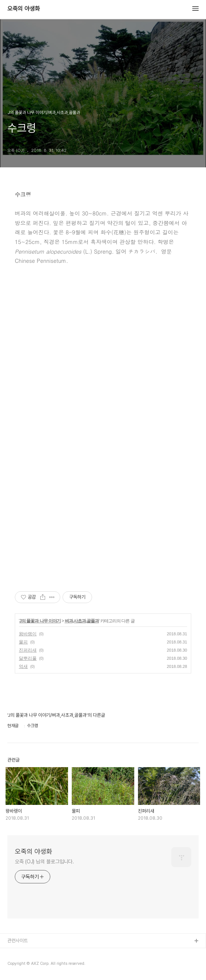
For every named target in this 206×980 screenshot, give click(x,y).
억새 (23, 666)
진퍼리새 (28, 650)
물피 (23, 642)
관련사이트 (18, 941)
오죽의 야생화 (24, 9)
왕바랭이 (28, 634)
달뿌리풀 (28, 658)
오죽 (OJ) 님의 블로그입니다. (44, 862)
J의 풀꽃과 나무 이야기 (40, 621)
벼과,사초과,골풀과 (82, 621)
